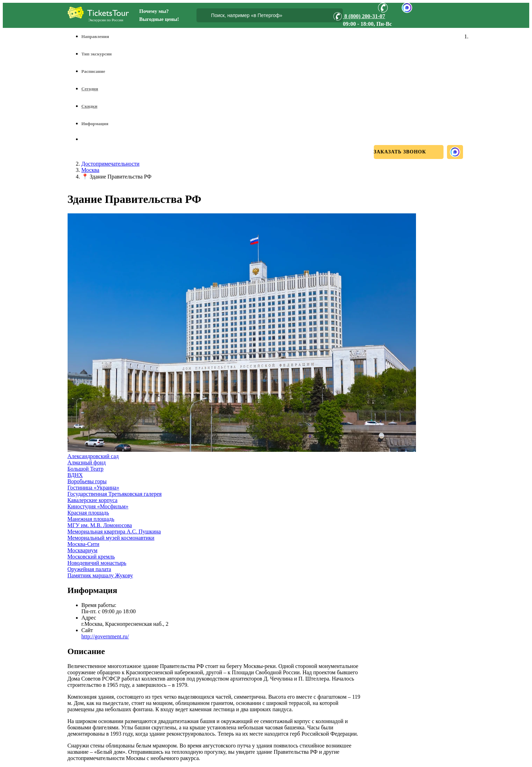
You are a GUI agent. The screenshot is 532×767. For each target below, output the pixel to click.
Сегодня (90, 89)
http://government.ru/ (105, 636)
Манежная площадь (91, 519)
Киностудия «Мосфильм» (98, 506)
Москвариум (83, 550)
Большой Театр (86, 469)
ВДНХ (75, 475)
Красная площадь (88, 513)
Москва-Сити (84, 544)
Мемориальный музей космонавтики (111, 538)
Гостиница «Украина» (94, 488)
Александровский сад (93, 456)
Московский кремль (91, 557)
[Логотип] (98, 13)
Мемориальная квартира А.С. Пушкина (114, 531)
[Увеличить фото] (242, 450)
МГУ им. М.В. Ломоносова (100, 525)
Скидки (90, 106)
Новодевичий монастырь (97, 563)
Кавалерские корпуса (93, 500)
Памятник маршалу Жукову (100, 575)
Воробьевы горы (87, 481)
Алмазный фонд (87, 462)
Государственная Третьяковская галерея (115, 494)
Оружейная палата (89, 569)
